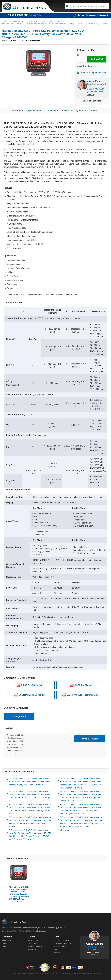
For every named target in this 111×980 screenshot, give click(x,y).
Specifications (35, 111)
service (79, 15)
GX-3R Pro (26, 22)
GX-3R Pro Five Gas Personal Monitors (47, 22)
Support (90, 15)
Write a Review (90, 739)
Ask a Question (84, 66)
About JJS (6, 940)
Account (102, 15)
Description (18, 111)
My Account (33, 940)
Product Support (35, 946)
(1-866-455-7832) (34, 15)
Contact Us (7, 943)
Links (56, 949)
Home (4, 22)
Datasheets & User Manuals (59, 111)
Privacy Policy (60, 946)
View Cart (32, 949)
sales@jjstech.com (39, 931)
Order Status (33, 943)
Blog (4, 946)
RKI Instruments (14, 22)
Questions (81, 111)
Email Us (91, 95)
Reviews (95, 111)
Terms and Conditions (63, 943)
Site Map (57, 952)
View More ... (66, 830)
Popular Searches (61, 940)
